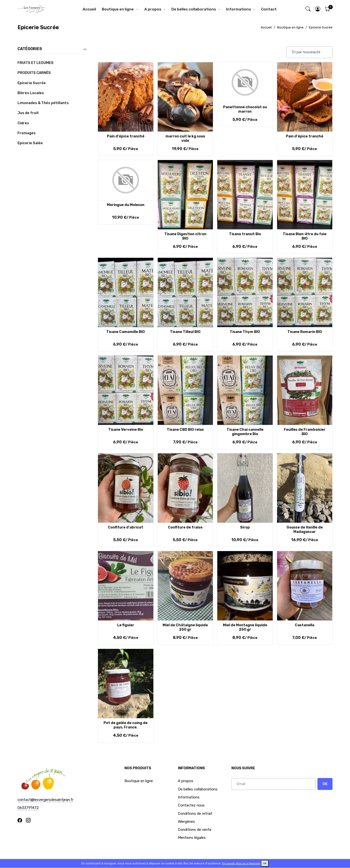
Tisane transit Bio (245, 234)
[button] (318, 9)
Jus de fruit (28, 113)
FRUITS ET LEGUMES (35, 63)
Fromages (27, 133)
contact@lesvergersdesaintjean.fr (45, 800)
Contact (269, 9)
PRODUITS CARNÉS (34, 73)
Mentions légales (192, 838)
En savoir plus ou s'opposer (241, 863)
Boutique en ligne (118, 9)
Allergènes (186, 822)
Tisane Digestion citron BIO (185, 236)
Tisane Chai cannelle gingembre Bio (245, 432)
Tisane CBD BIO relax (185, 430)
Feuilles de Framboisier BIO (305, 432)
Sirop (245, 527)
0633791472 (28, 808)
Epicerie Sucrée (321, 27)
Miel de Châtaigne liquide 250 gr (185, 627)
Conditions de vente (195, 830)
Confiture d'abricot (126, 527)
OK (325, 784)
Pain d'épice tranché (126, 136)
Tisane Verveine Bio (126, 430)
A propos (153, 9)
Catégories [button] (52, 49)
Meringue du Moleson (126, 205)
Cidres (23, 123)
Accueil (89, 9)
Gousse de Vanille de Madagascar (305, 529)
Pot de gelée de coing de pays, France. (126, 725)
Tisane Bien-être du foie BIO (305, 236)
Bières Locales (31, 93)
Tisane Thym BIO (245, 332)
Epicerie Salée (30, 143)
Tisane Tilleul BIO (185, 332)
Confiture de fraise (185, 527)
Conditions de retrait (195, 814)
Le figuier (126, 625)
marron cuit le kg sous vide (185, 138)
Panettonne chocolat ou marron (245, 109)
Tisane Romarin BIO (305, 332)
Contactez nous (191, 805)
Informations (239, 9)
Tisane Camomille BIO (126, 332)
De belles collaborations (194, 9)
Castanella (305, 625)
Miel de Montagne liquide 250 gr (245, 627)
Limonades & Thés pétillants (43, 103)
